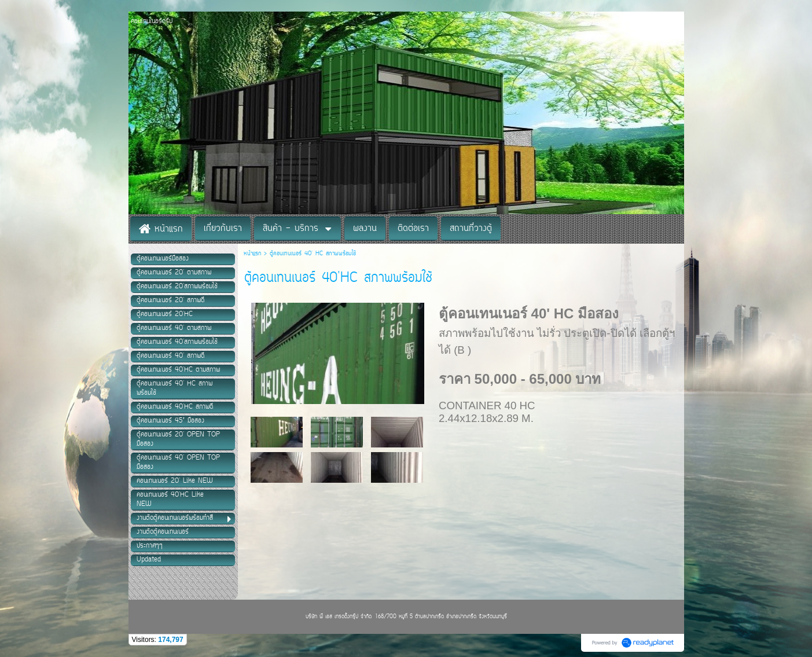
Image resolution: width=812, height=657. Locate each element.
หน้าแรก (254, 254)
